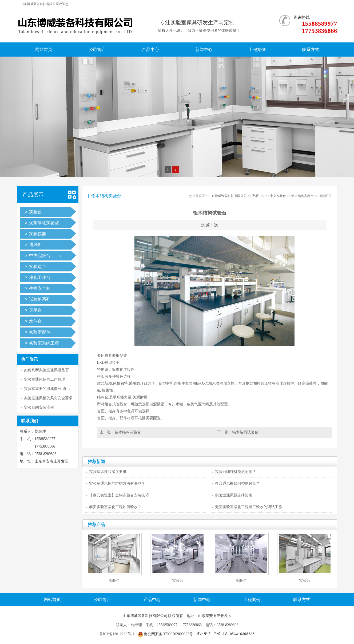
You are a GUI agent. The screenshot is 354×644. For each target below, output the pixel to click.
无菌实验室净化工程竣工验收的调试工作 (249, 507)
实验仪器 (38, 234)
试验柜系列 (40, 299)
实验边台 (38, 266)
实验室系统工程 (44, 343)
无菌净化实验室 (44, 223)
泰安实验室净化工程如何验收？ (115, 507)
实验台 (35, 212)
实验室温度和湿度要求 (108, 472)
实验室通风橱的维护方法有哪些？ (117, 483)
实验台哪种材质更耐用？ (236, 472)
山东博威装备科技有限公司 (228, 196)
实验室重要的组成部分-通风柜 (49, 389)
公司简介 (97, 50)
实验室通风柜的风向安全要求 (48, 398)
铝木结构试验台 (128, 432)
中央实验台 (40, 256)
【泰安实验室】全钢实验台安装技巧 (119, 495)
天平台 (35, 310)
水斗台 (35, 321)
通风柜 (35, 245)
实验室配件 (40, 332)
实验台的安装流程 (39, 407)
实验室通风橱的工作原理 (45, 379)
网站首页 (44, 50)
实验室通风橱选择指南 (234, 495)
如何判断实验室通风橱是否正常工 (52, 370)
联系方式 (311, 50)
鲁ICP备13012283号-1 (117, 634)
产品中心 (150, 50)
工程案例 (257, 50)
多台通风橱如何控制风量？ (237, 483)
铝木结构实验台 (303, 196)
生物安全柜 (40, 288)
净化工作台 (40, 277)
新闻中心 (204, 50)
